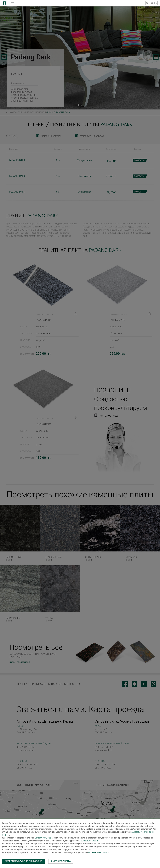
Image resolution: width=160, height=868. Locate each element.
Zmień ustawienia (61, 861)
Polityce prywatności (98, 853)
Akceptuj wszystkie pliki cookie (24, 861)
